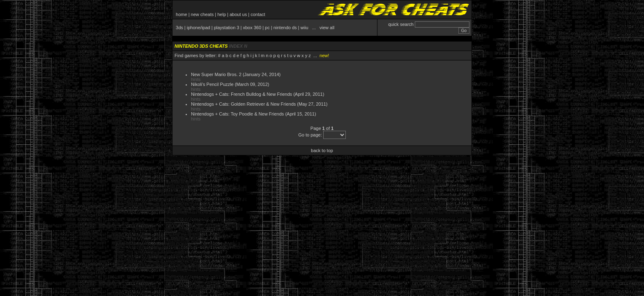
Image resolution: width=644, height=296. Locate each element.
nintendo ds (285, 28)
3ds (179, 28)
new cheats (202, 14)
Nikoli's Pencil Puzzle (212, 84)
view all (327, 28)
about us (238, 14)
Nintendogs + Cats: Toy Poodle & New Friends (237, 114)
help (222, 14)
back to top (322, 150)
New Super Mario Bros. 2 (216, 74)
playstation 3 (227, 28)
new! (324, 55)
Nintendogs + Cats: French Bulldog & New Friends (241, 94)
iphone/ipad (199, 28)
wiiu (305, 28)
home (182, 14)
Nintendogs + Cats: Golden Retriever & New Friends (243, 104)
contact (258, 14)
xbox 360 (252, 28)
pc (267, 28)
